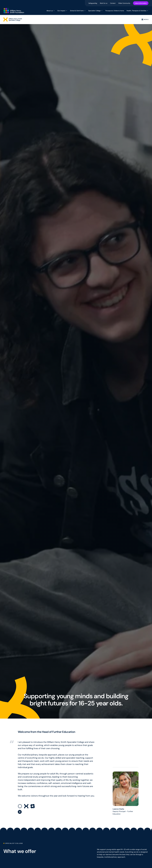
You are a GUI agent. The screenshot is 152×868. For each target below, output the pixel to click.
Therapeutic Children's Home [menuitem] (115, 11)
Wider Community (124, 3)
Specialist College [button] (96, 11)
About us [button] (51, 11)
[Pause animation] (20, 812)
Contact (113, 3)
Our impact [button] (62, 11)
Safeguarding (93, 3)
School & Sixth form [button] (78, 11)
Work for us (104, 3)
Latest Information (141, 3)
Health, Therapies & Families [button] (137, 11)
